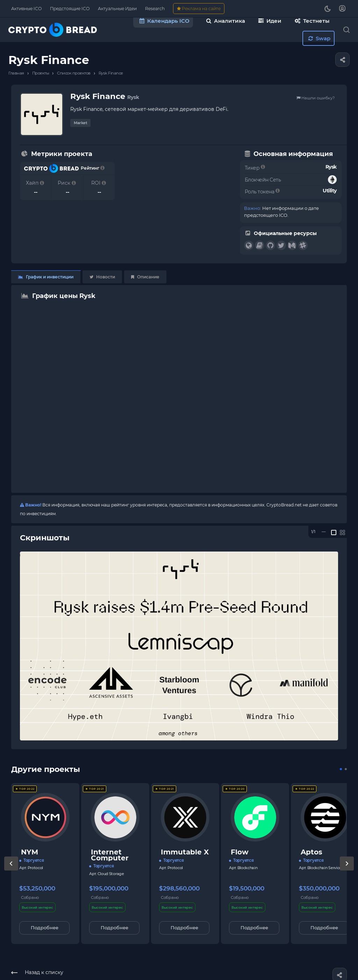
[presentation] (11, 871)
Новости (102, 277)
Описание (145, 277)
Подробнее (45, 928)
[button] (341, 769)
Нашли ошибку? (316, 98)
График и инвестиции (46, 277)
